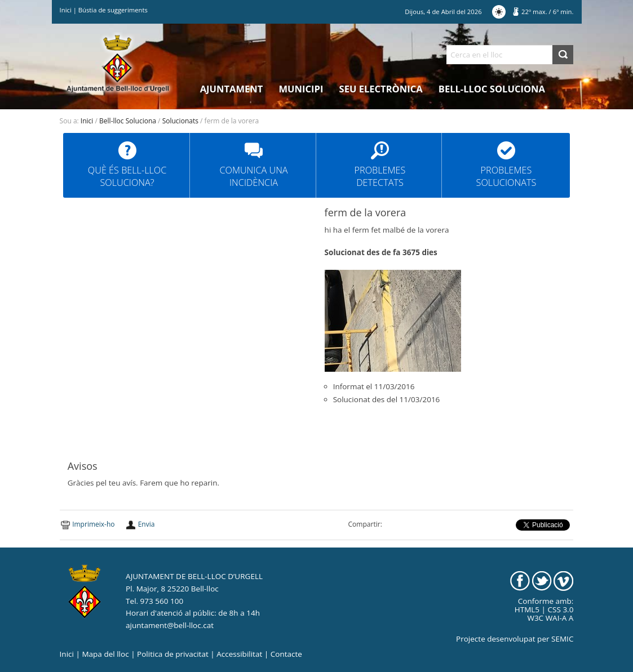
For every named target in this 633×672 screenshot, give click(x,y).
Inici (66, 10)
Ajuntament (232, 89)
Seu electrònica (381, 89)
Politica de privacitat (173, 654)
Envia (147, 524)
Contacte (286, 654)
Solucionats (180, 121)
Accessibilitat (239, 654)
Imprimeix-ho (93, 524)
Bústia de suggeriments (113, 10)
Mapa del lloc (105, 654)
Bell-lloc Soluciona (492, 89)
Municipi (301, 89)
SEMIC (562, 639)
